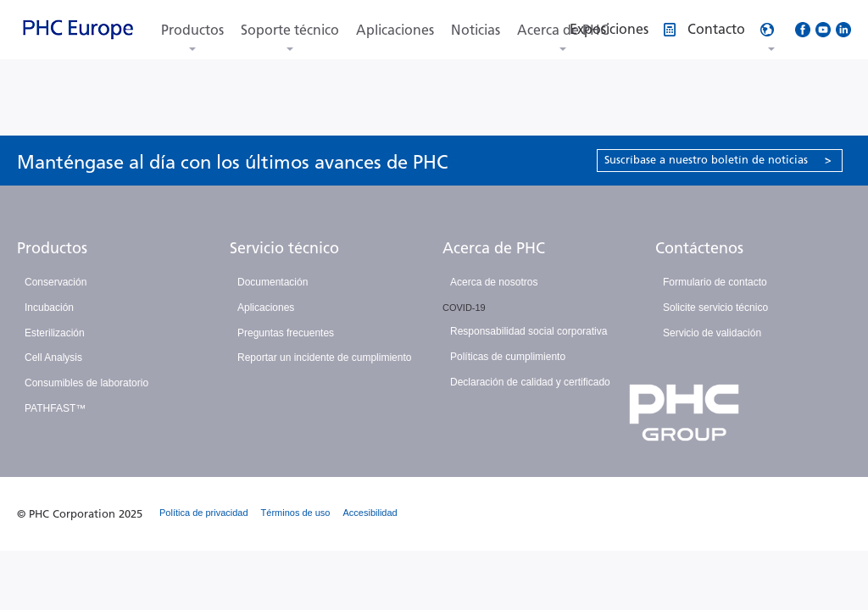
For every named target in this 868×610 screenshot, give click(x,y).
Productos (192, 30)
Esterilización (55, 333)
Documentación (273, 282)
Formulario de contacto (715, 282)
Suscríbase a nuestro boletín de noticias (718, 160)
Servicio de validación (712, 333)
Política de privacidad (204, 513)
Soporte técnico (290, 30)
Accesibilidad (370, 513)
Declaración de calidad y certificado (530, 382)
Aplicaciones (395, 30)
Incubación (49, 308)
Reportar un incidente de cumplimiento (324, 358)
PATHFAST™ (55, 408)
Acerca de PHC (494, 248)
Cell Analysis (53, 358)
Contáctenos (699, 248)
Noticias (476, 30)
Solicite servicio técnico (715, 308)
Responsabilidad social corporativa (529, 331)
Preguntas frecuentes (286, 333)
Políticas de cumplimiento (508, 357)
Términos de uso (296, 513)
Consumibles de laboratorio (86, 383)
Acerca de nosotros (494, 282)
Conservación (56, 282)
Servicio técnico (284, 248)
